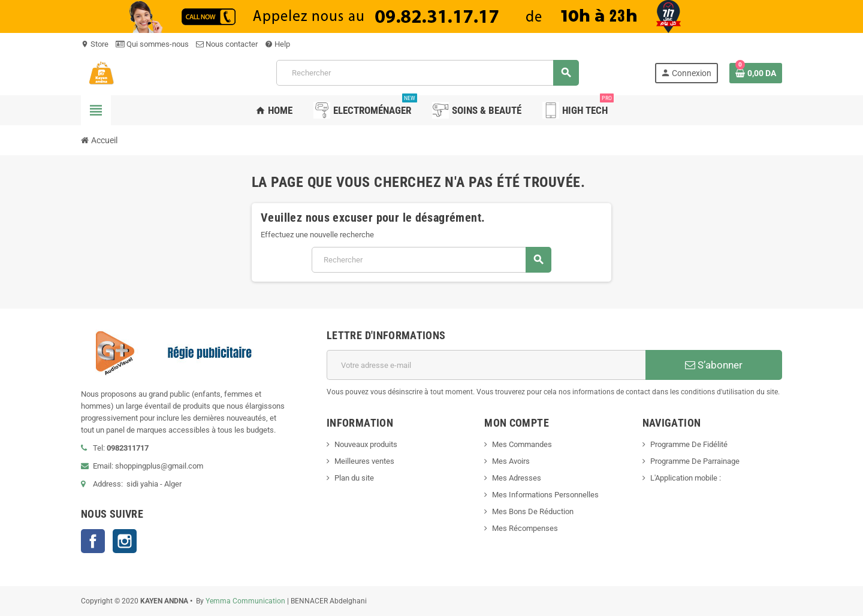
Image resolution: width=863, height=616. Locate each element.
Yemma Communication (245, 601)
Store (95, 44)
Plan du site (354, 478)
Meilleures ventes (364, 461)
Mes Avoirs (511, 461)
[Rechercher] (427, 73)
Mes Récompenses (525, 528)
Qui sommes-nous (152, 44)
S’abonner (714, 365)
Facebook (93, 541)
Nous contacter (227, 44)
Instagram (125, 541)
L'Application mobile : (686, 478)
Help (277, 44)
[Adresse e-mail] (486, 365)
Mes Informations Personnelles (545, 495)
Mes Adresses (517, 478)
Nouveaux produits (366, 444)
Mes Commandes (522, 444)
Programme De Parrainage (695, 461)
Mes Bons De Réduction (533, 511)
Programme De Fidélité (689, 444)
